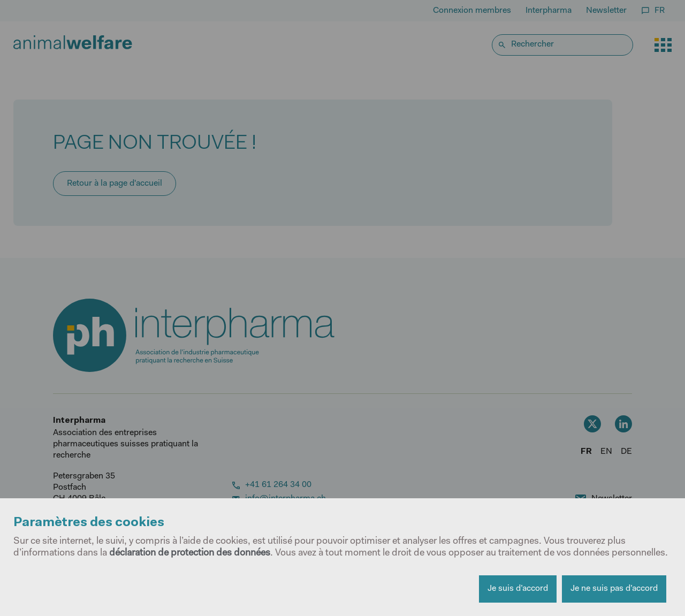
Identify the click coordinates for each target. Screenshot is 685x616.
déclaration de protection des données (190, 553)
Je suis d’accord (518, 589)
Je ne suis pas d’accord (614, 589)
